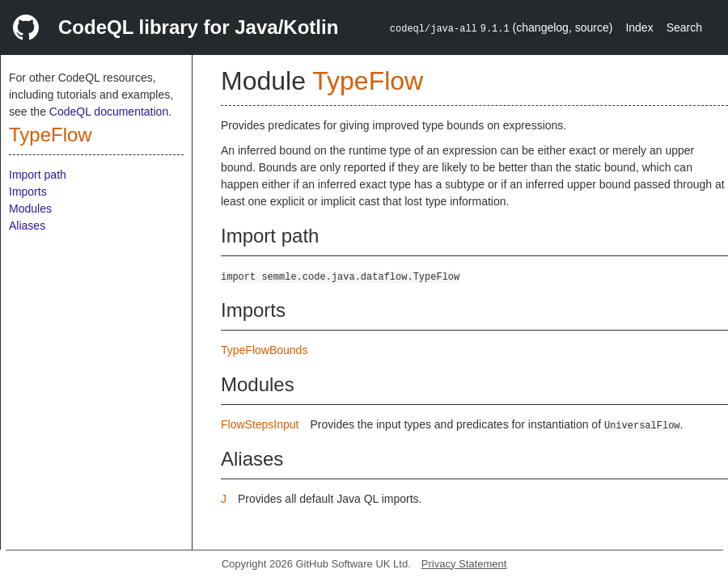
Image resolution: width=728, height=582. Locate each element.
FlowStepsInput (260, 424)
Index (639, 27)
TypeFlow (51, 135)
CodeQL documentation (109, 112)
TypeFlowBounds (264, 350)
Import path (38, 175)
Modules (30, 209)
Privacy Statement (464, 564)
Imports (28, 192)
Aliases (27, 226)
